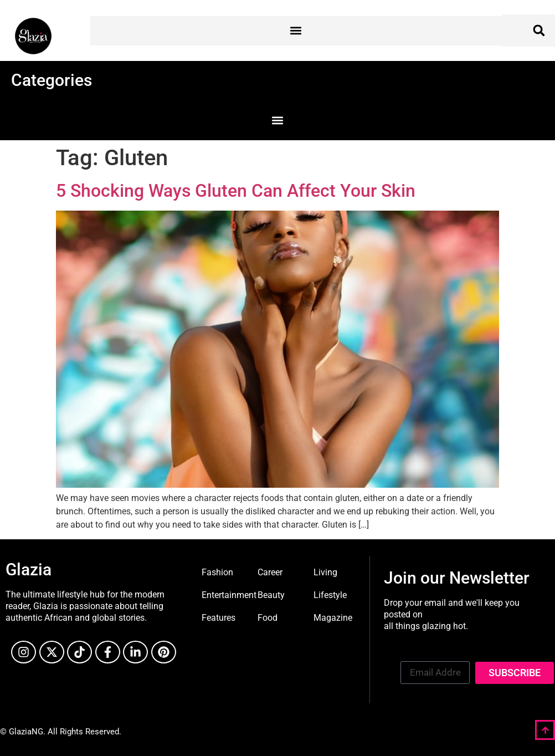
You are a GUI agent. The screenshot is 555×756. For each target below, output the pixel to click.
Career (270, 572)
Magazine (333, 618)
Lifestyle (330, 595)
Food (268, 618)
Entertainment (229, 595)
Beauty (271, 595)
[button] (296, 31)
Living (325, 572)
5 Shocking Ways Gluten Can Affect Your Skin (236, 191)
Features (219, 618)
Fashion (217, 572)
